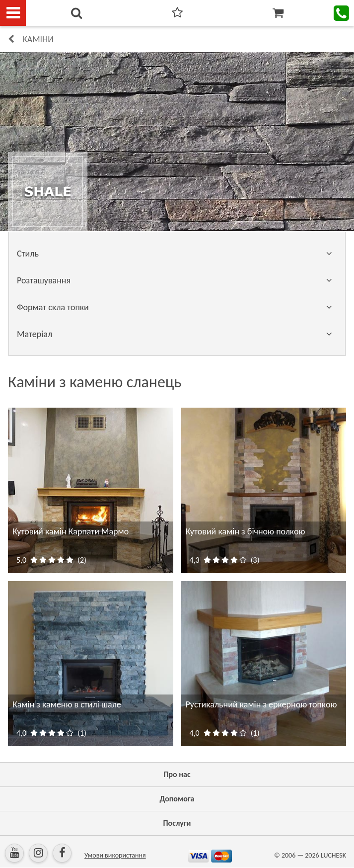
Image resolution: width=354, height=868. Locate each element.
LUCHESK (333, 855)
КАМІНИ (38, 39)
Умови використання (115, 855)
